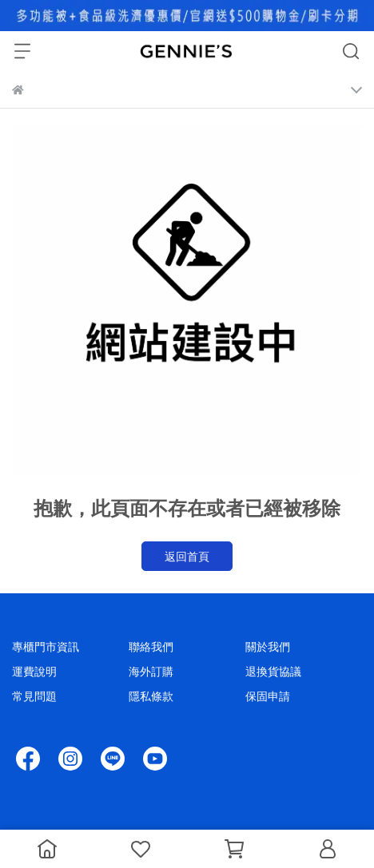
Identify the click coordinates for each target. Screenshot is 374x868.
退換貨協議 (273, 671)
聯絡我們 (151, 646)
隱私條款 (151, 696)
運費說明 (34, 671)
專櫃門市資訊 (46, 646)
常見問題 (34, 696)
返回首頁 (187, 556)
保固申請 (268, 696)
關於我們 (268, 646)
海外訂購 (151, 671)
